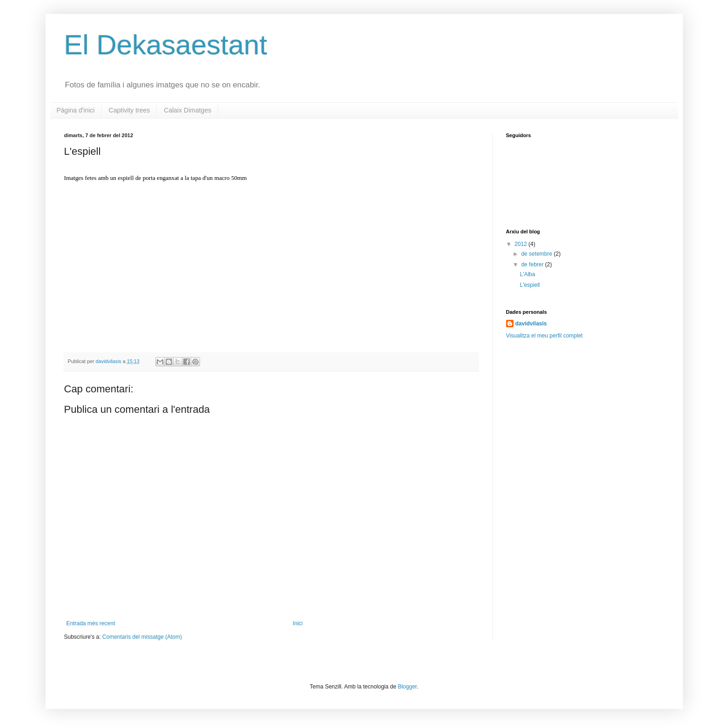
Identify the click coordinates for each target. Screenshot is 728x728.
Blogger (407, 687)
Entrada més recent (91, 623)
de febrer (533, 265)
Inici (297, 623)
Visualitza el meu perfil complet (544, 336)
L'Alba (527, 274)
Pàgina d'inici (76, 110)
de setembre (537, 254)
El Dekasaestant (166, 45)
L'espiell (530, 285)
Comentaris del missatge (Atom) (142, 637)
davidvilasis (109, 361)
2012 (521, 244)
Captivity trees (130, 110)
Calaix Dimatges (187, 110)
